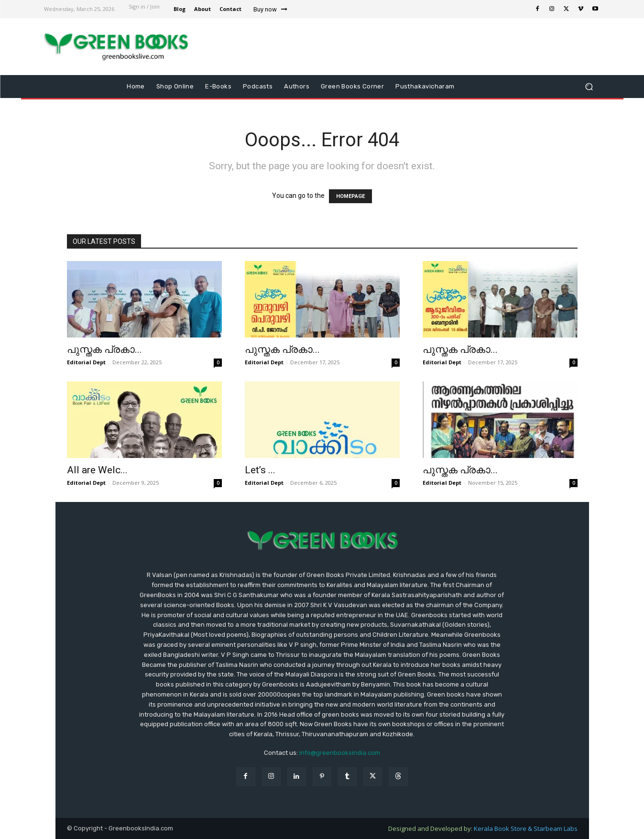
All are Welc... (97, 470)
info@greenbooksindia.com (340, 753)
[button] (589, 87)
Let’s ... (260, 470)
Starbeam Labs (556, 828)
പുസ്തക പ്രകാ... (104, 349)
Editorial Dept (86, 362)
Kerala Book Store (501, 828)
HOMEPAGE (350, 196)
